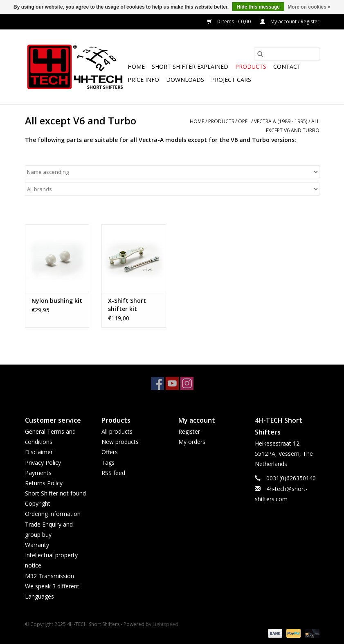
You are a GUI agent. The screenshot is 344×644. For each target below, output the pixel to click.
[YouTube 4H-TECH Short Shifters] (172, 383)
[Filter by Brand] (172, 189)
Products (251, 66)
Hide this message (258, 7)
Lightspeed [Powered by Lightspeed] (165, 624)
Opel (244, 121)
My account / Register (290, 21)
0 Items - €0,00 (229, 21)
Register (189, 431)
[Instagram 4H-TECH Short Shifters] (187, 383)
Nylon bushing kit (57, 301)
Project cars (231, 80)
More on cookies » (309, 7)
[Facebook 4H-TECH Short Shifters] (157, 383)
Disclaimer (39, 452)
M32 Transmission (49, 576)
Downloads (185, 80)
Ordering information (53, 514)
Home (136, 66)
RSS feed (113, 473)
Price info (143, 80)
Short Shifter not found (55, 493)
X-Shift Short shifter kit (127, 305)
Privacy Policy (43, 463)
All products (117, 431)
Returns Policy (44, 483)
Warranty (37, 545)
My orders (192, 442)
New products (120, 442)
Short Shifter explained (190, 66)
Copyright (38, 503)
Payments (38, 473)
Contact (287, 66)
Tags (108, 463)
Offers (110, 452)
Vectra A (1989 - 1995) (281, 121)
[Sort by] (172, 172)
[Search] (287, 54)
